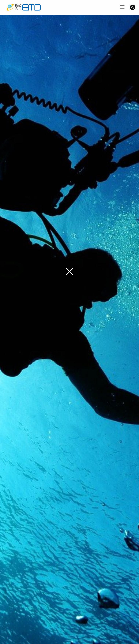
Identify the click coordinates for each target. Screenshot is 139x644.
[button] (133, 7)
